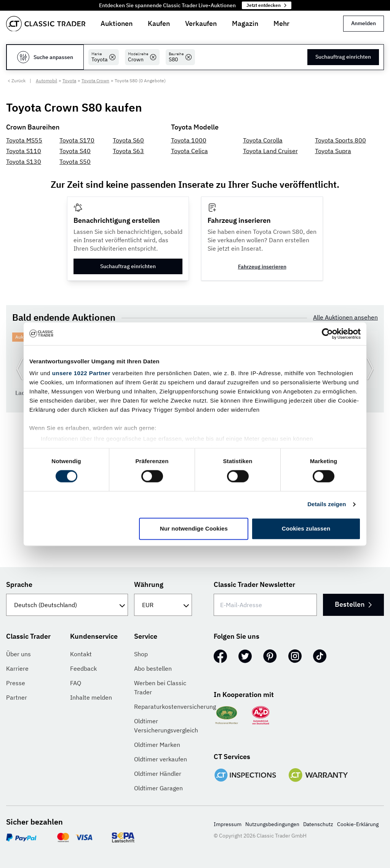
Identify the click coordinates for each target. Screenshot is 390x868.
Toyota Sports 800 (340, 140)
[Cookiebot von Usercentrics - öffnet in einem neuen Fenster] (327, 334)
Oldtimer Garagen (158, 788)
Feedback (83, 668)
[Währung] (163, 605)
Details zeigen (327, 504)
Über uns (18, 654)
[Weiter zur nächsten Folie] (370, 369)
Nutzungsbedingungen (272, 824)
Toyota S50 (75, 161)
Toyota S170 (77, 140)
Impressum (228, 824)
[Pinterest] (270, 656)
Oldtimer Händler (158, 774)
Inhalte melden (91, 697)
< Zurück (17, 81)
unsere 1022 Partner (81, 373)
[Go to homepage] (46, 24)
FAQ (76, 683)
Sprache (19, 584)
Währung (149, 584)
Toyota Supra (333, 151)
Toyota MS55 (24, 140)
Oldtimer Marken (157, 745)
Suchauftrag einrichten (343, 57)
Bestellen (353, 604)
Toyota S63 (128, 151)
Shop (141, 654)
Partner (17, 697)
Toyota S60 (128, 140)
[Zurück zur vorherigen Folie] (20, 369)
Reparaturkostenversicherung (175, 707)
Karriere (17, 668)
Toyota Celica (189, 151)
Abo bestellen (153, 668)
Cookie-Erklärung (358, 824)
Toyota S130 (24, 161)
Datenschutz (318, 824)
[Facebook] (220, 656)
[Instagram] (295, 656)
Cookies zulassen (306, 528)
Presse (16, 683)
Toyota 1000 (189, 140)
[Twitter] (245, 656)
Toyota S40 (75, 151)
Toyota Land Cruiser (270, 151)
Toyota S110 (24, 151)
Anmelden (364, 23)
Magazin (245, 23)
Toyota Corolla (263, 140)
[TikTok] (320, 656)
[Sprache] (67, 605)
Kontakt (81, 654)
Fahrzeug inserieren (262, 267)
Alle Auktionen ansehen (345, 317)
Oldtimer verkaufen (161, 759)
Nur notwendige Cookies (194, 528)
